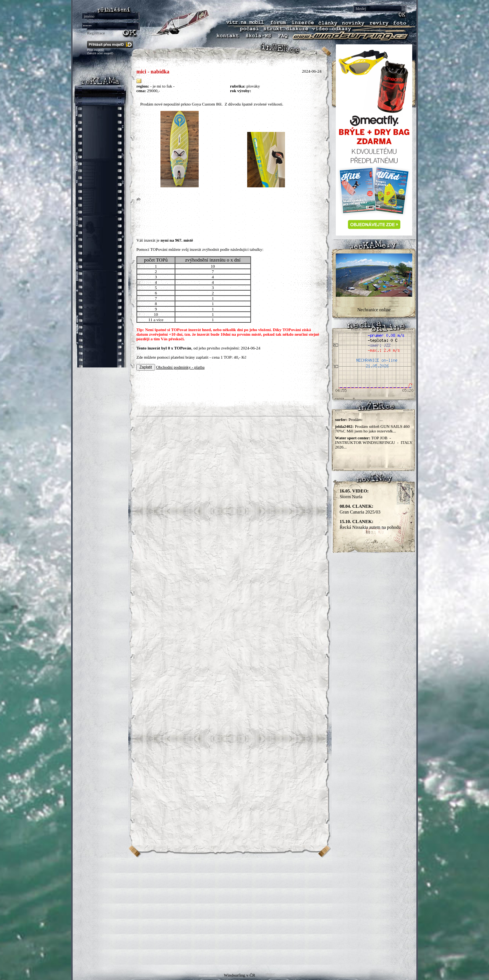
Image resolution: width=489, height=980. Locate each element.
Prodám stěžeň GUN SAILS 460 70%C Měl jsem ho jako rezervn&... (372, 429)
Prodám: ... (366, 419)
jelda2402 (344, 426)
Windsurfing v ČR (240, 975)
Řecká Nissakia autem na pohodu (370, 524)
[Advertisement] (244, 911)
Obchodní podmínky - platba (181, 367)
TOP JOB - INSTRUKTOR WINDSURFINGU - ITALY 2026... (374, 442)
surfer (341, 419)
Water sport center (352, 438)
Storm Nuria (354, 494)
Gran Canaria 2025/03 (360, 509)
